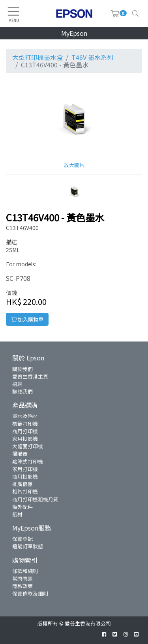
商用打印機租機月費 (35, 499)
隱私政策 (22, 586)
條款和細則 (25, 571)
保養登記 (22, 539)
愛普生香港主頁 (30, 376)
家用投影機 (25, 439)
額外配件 (22, 507)
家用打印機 (25, 469)
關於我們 (22, 369)
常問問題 (22, 578)
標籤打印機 (25, 424)
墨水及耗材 (25, 416)
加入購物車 (27, 319)
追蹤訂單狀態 (28, 546)
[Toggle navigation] (135, 13)
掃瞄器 (20, 454)
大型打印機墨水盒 (37, 57)
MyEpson (74, 33)
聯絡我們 (22, 391)
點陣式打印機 (28, 461)
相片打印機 (25, 491)
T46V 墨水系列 (92, 57)
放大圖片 (74, 165)
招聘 (17, 384)
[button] (74, 191)
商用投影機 (25, 476)
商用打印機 (25, 431)
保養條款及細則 (30, 593)
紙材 (17, 514)
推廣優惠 (22, 484)
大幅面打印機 (28, 446)
